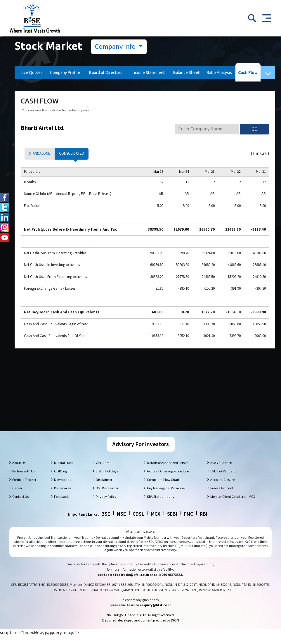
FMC (189, 522)
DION (175, 628)
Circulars (103, 471)
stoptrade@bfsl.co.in (131, 583)
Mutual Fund (64, 471)
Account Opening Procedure (168, 479)
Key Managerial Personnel (166, 496)
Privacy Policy (106, 505)
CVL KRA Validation (224, 479)
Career (17, 496)
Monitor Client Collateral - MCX (233, 505)
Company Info (116, 47)
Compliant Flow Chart (163, 488)
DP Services (63, 496)
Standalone (40, 153)
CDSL (138, 522)
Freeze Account (222, 496)
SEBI (172, 522)
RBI (204, 522)
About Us (19, 471)
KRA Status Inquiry (161, 505)
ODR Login (62, 479)
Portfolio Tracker (24, 488)
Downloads (63, 488)
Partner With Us (24, 479)
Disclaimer (104, 488)
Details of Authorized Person (168, 471)
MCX (156, 522)
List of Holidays (107, 479)
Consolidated (72, 153)
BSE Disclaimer (107, 496)
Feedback (61, 505)
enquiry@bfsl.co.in (156, 613)
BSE (106, 522)
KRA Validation (221, 471)
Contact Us (20, 505)
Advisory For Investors (141, 452)
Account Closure (222, 488)
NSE (121, 522)
